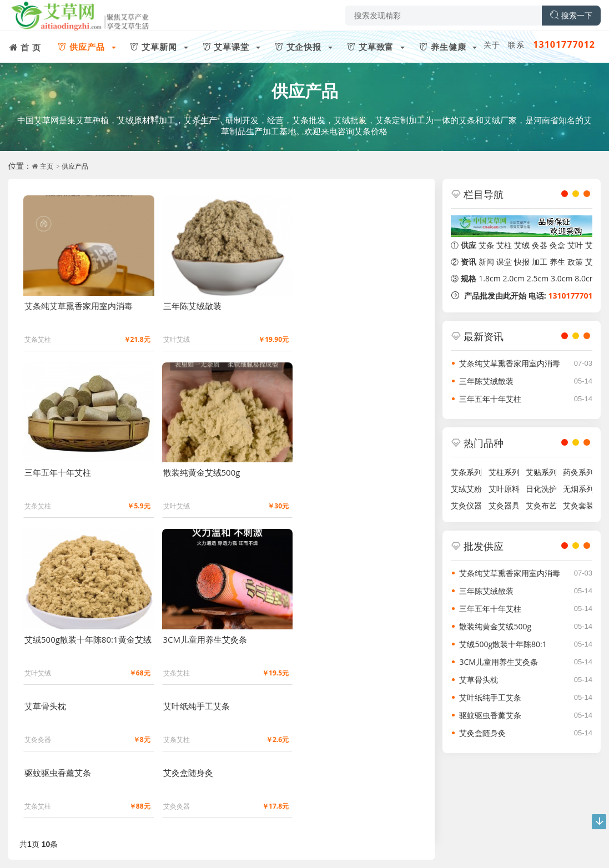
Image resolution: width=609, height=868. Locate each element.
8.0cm (585, 278)
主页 (47, 166)
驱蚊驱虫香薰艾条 (490, 715)
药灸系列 (577, 472)
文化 (76, 834)
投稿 (102, 834)
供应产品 (305, 91)
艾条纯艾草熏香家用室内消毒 (510, 363)
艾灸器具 (502, 505)
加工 (540, 262)
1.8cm (489, 278)
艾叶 (575, 245)
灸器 (540, 245)
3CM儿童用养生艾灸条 (498, 662)
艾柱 (504, 245)
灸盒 (557, 245)
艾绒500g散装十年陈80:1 (503, 644)
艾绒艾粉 (466, 489)
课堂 (504, 262)
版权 (127, 834)
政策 (575, 262)
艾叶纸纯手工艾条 (490, 697)
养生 (557, 262)
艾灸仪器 (466, 505)
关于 (492, 45)
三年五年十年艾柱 (490, 399)
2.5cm (538, 278)
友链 (153, 834)
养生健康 (254, 787)
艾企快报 (165, 787)
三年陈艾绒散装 (486, 381)
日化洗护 (539, 489)
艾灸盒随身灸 (482, 733)
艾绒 (522, 245)
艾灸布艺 (539, 505)
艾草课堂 (121, 787)
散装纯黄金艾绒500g (495, 626)
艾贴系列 (539, 472)
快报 (522, 262)
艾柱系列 (502, 472)
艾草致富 (210, 787)
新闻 (486, 262)
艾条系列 (466, 472)
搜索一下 (571, 15)
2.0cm (514, 278)
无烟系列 (577, 489)
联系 (516, 45)
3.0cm (562, 278)
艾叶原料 (502, 489)
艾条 (486, 245)
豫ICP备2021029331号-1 (99, 851)
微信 (156, 816)
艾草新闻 (77, 787)
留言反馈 (161, 851)
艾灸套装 (577, 505)
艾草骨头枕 (479, 680)
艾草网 (35, 851)
